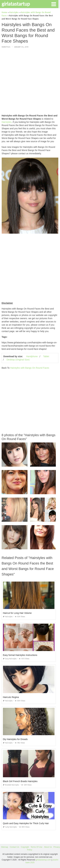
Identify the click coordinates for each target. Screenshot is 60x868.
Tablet (46, 356)
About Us (48, 847)
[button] (54, 4)
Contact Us (14, 847)
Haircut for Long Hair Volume (17, 613)
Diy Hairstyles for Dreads (15, 739)
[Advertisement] (30, 81)
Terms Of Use (36, 847)
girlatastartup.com (43, 860)
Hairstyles (6, 47)
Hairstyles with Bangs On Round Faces (30, 368)
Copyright (25, 847)
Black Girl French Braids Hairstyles (20, 781)
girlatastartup (16, 4)
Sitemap (5, 847)
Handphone (32, 356)
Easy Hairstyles (10, 659)
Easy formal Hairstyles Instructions (20, 655)
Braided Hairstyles (11, 785)
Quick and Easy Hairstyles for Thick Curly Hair (26, 823)
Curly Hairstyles (10, 827)
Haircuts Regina (11, 697)
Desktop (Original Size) (18, 360)
